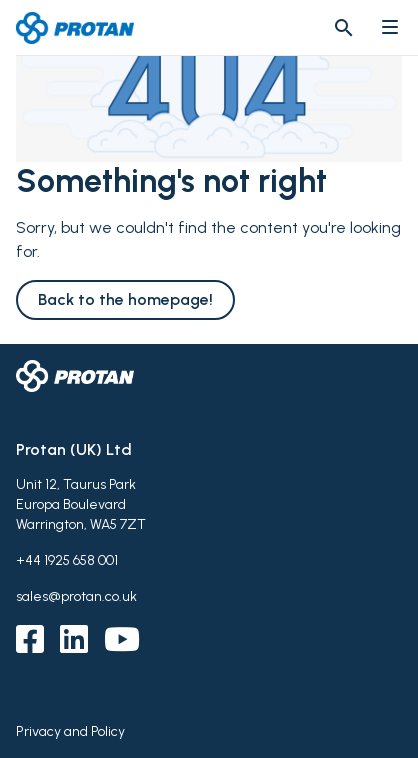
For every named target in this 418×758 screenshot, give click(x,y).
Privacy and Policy (70, 731)
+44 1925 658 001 (67, 560)
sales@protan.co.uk (76, 596)
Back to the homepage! (125, 299)
